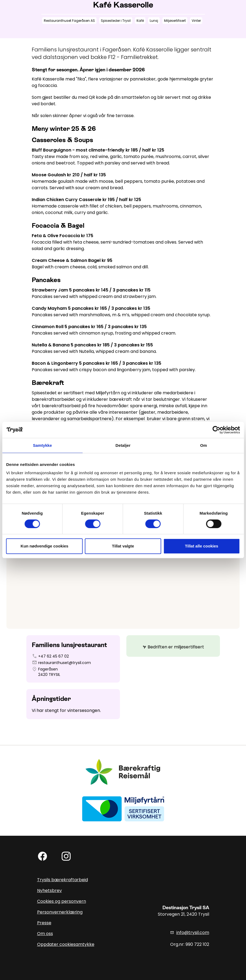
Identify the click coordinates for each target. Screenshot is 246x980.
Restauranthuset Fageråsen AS (69, 21)
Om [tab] (204, 445)
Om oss (45, 934)
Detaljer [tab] (123, 445)
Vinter (196, 21)
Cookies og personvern (62, 901)
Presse (44, 923)
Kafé (140, 21)
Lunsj (154, 21)
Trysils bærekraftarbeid (63, 880)
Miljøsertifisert (175, 21)
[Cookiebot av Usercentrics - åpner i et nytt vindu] (216, 430)
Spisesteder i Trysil (116, 21)
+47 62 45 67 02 (54, 656)
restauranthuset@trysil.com (65, 663)
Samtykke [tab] (42, 445)
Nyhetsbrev (49, 891)
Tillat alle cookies (202, 546)
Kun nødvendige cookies (45, 546)
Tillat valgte (123, 546)
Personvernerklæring (60, 912)
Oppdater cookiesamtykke (66, 944)
